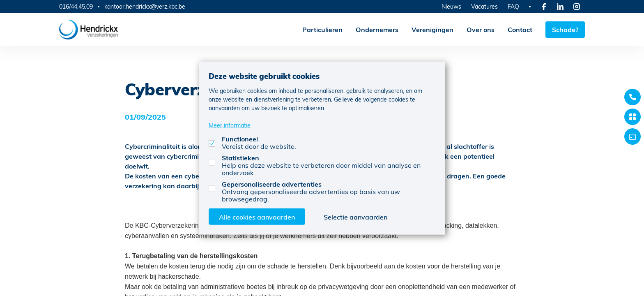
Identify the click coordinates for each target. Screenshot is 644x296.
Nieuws (451, 6)
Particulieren (322, 29)
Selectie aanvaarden (355, 216)
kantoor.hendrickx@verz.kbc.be (145, 7)
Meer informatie (230, 125)
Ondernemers (377, 29)
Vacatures (484, 6)
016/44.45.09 (76, 6)
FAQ (513, 6)
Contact (520, 29)
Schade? (565, 29)
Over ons (481, 29)
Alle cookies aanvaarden (257, 216)
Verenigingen (432, 29)
